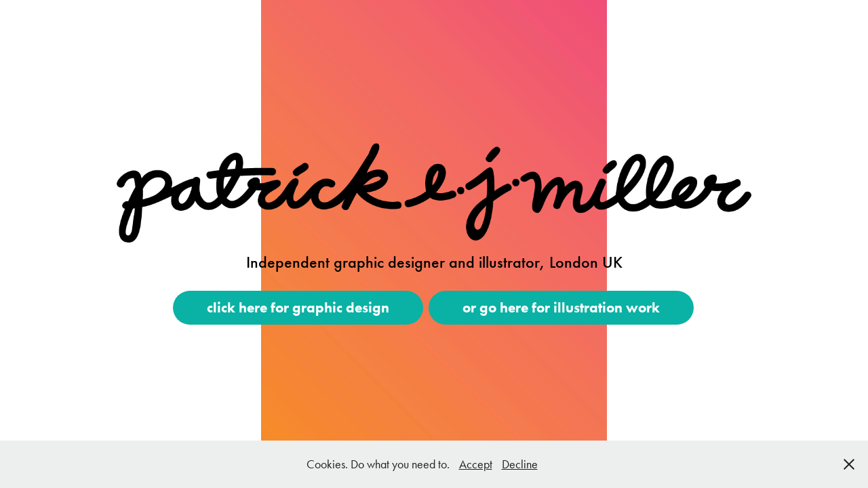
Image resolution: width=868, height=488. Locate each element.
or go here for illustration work (561, 307)
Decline (520, 464)
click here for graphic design (298, 307)
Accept (476, 464)
